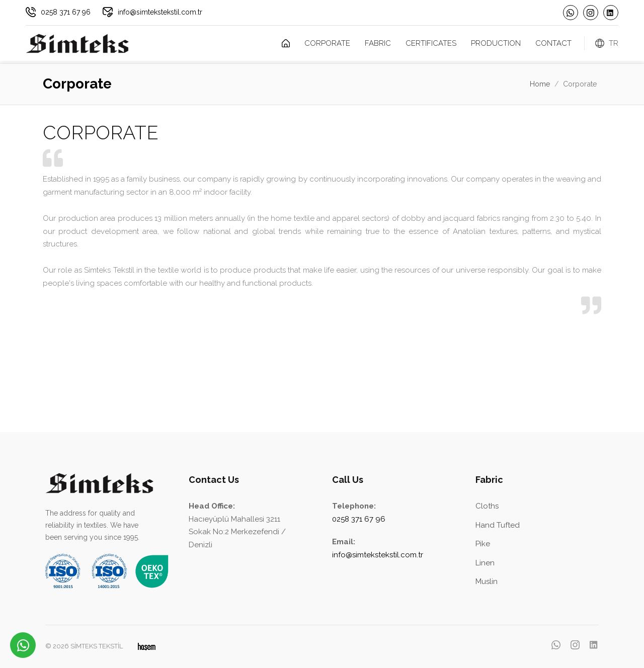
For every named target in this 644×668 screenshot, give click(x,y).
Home (540, 84)
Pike (483, 544)
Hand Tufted (498, 525)
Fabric (378, 43)
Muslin (487, 581)
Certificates (431, 43)
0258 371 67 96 (66, 12)
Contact (553, 43)
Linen (485, 563)
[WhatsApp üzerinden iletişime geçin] (23, 645)
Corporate (327, 43)
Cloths (487, 506)
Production (496, 43)
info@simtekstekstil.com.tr (160, 12)
